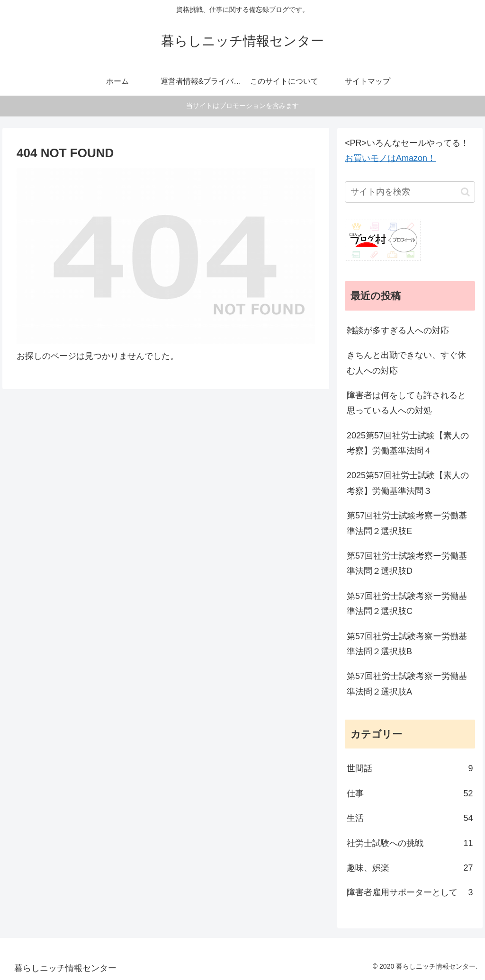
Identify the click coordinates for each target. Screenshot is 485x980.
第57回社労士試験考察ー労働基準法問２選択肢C (407, 604)
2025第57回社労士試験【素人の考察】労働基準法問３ (408, 483)
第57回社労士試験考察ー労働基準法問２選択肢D (407, 563)
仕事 (410, 793)
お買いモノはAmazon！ (390, 158)
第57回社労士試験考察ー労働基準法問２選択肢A (407, 684)
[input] (410, 192)
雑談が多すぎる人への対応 (398, 330)
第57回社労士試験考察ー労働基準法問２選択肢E (407, 523)
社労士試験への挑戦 (410, 843)
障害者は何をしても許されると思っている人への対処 (406, 403)
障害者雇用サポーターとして (410, 892)
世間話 (410, 768)
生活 (410, 818)
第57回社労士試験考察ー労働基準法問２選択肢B (407, 644)
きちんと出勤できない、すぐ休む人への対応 (406, 363)
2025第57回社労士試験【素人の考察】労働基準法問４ (408, 443)
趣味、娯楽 (410, 868)
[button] (465, 192)
